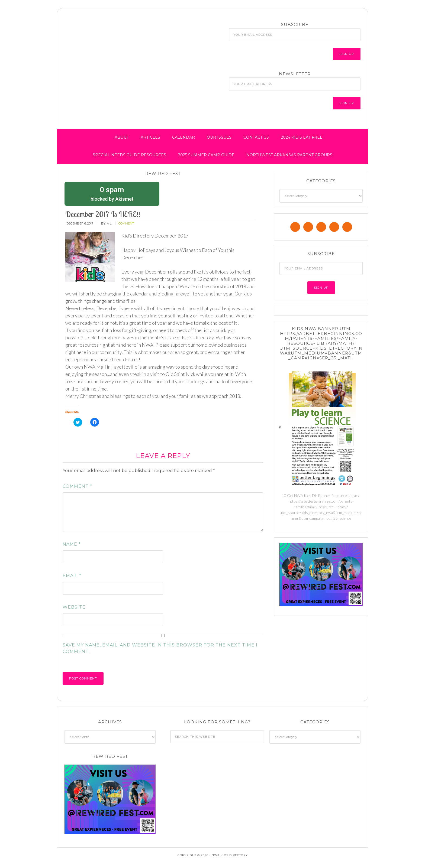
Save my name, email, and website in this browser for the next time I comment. (160, 648)
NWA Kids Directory (109, 33)
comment (126, 223)
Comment (77, 486)
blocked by (112, 193)
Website (74, 607)
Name (72, 544)
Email (72, 576)
